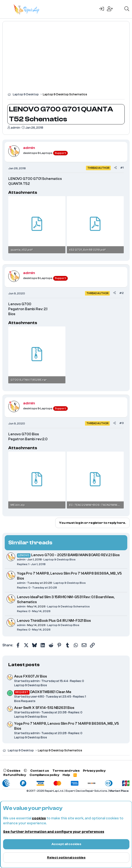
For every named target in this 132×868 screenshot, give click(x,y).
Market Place (119, 791)
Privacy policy (94, 771)
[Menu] (6, 9)
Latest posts (24, 665)
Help (66, 775)
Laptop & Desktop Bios (60, 559)
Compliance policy (44, 775)
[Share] (115, 168)
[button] (25, 771)
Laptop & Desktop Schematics (68, 606)
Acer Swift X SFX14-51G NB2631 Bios (44, 708)
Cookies (12, 771)
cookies (39, 818)
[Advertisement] (66, 59)
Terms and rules (66, 771)
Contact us (40, 771)
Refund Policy (15, 775)
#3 (121, 423)
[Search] (127, 9)
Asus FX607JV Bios (31, 676)
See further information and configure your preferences (54, 832)
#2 (121, 293)
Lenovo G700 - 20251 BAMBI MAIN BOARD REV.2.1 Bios (75, 555)
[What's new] (119, 9)
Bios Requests (25, 701)
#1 (122, 168)
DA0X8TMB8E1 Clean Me (43, 692)
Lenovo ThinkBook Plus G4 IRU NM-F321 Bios (54, 621)
